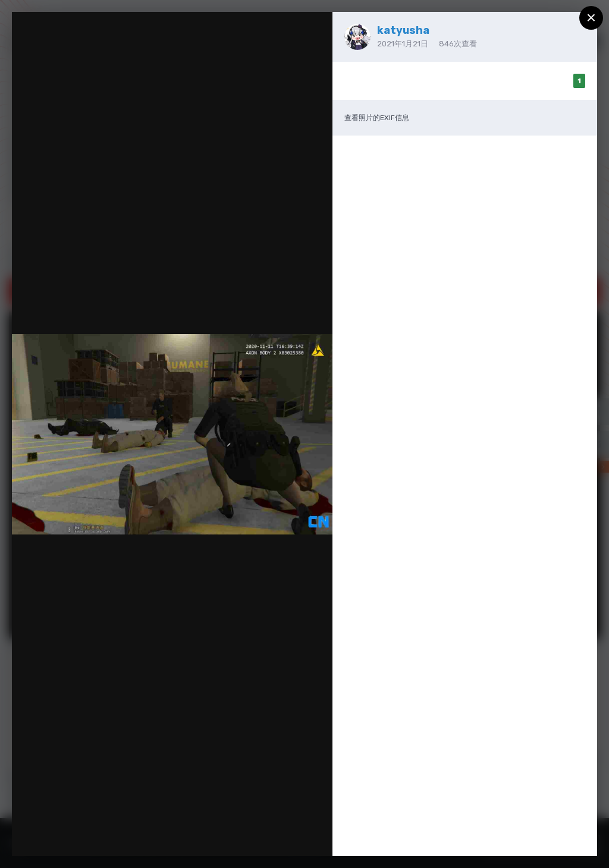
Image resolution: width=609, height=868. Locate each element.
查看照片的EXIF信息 (377, 118)
